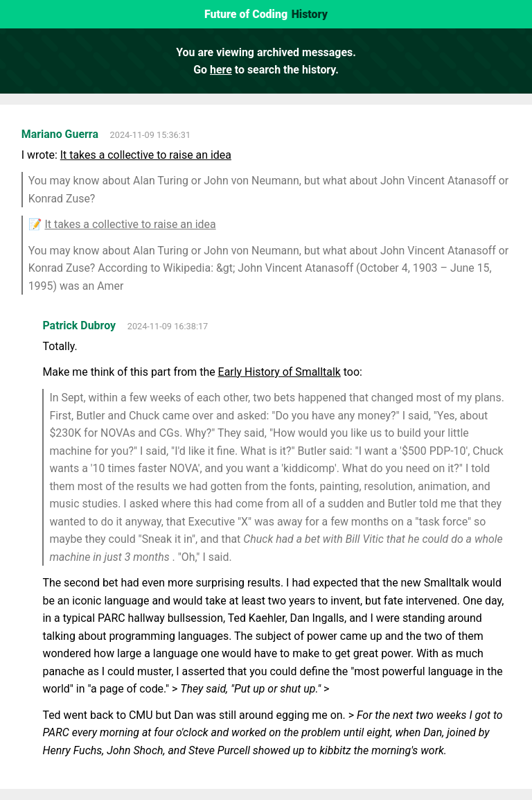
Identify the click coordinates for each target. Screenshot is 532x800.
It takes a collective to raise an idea (146, 155)
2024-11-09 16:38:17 (168, 326)
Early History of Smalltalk (280, 372)
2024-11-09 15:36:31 (151, 135)
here (221, 70)
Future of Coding (246, 14)
